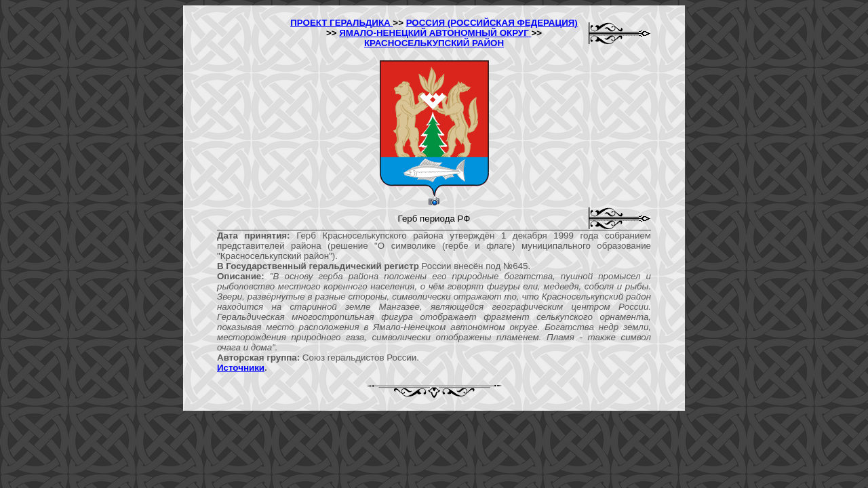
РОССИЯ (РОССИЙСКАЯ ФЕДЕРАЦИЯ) (492, 23)
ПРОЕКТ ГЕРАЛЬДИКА (341, 23)
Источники (241, 368)
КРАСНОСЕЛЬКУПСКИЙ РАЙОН (434, 43)
